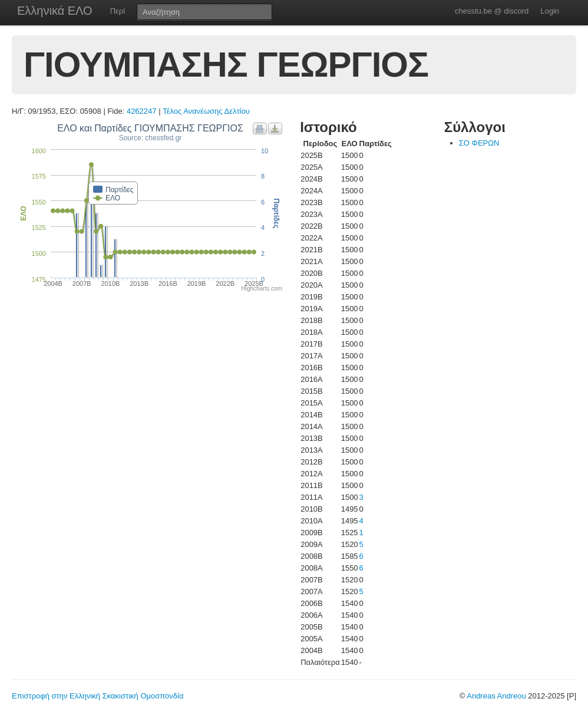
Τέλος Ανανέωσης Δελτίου (206, 111)
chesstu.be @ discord (492, 11)
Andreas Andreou (496, 696)
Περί (118, 11)
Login (550, 11)
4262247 (142, 111)
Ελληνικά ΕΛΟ (55, 11)
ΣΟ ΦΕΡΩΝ (479, 143)
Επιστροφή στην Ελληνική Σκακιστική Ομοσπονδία (98, 696)
